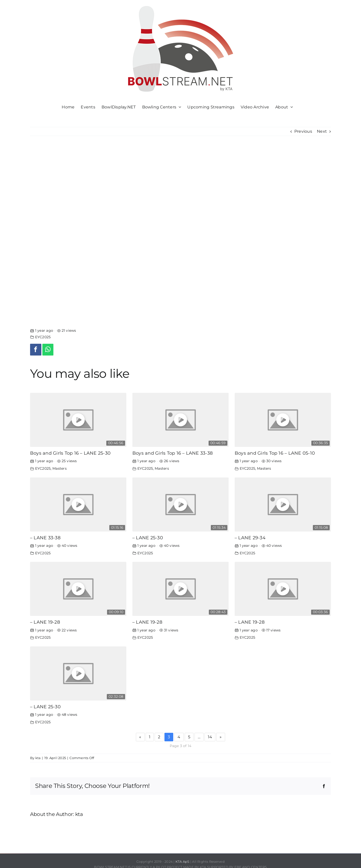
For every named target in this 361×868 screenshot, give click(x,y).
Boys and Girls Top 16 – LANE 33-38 (172, 453)
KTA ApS (183, 861)
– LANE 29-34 (250, 538)
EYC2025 (43, 337)
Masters (60, 468)
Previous (303, 131)
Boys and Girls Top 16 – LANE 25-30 (70, 453)
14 (210, 737)
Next (322, 131)
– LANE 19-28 (45, 622)
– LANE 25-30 (148, 538)
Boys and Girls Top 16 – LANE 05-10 (275, 453)
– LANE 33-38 (45, 538)
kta (38, 758)
